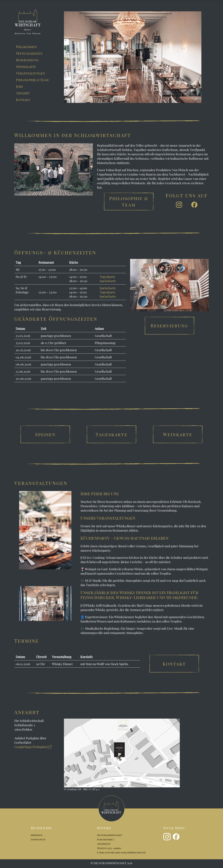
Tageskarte (107, 277)
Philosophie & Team (32, 80)
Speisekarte (26, 67)
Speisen (45, 434)
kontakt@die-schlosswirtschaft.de (125, 853)
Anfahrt (23, 93)
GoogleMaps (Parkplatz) (33, 747)
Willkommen (26, 47)
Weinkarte (178, 434)
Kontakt (23, 100)
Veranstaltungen (30, 73)
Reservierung (27, 60)
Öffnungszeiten (29, 53)
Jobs (20, 87)
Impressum (36, 835)
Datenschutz (38, 839)
